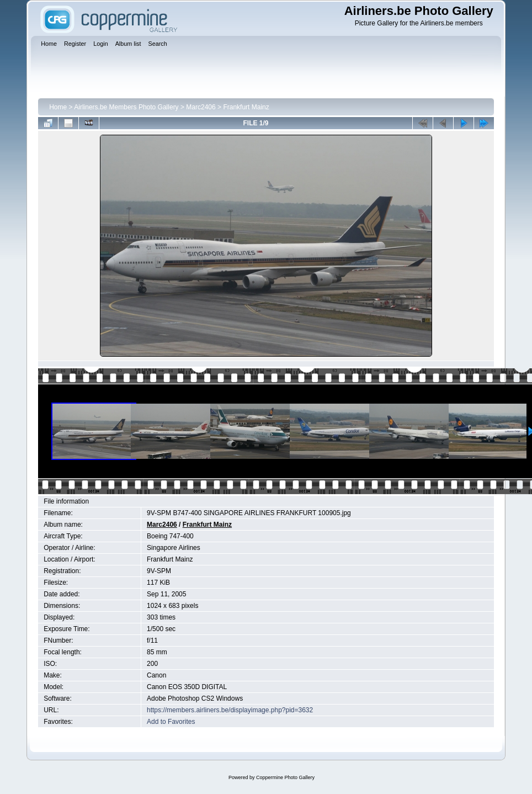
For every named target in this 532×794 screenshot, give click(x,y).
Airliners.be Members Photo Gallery (126, 107)
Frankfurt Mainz (246, 107)
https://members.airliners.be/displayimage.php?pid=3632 (230, 710)
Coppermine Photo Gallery (285, 777)
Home (58, 107)
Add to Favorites (171, 722)
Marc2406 (201, 107)
